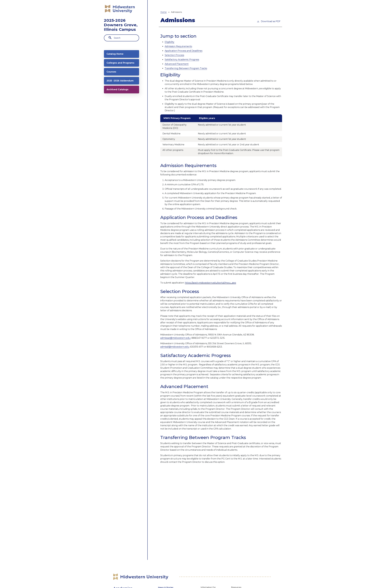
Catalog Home (117, 55)
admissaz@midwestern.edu (175, 338)
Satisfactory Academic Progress (182, 60)
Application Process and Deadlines (184, 51)
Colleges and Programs (116, 68)
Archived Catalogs (120, 107)
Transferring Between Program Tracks (186, 68)
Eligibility (169, 42)
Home (164, 12)
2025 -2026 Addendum (115, 94)
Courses (113, 81)
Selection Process (174, 55)
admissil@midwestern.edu (175, 347)
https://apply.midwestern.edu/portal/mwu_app (210, 283)
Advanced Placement (177, 64)
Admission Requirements (178, 46)
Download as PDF (269, 21)
